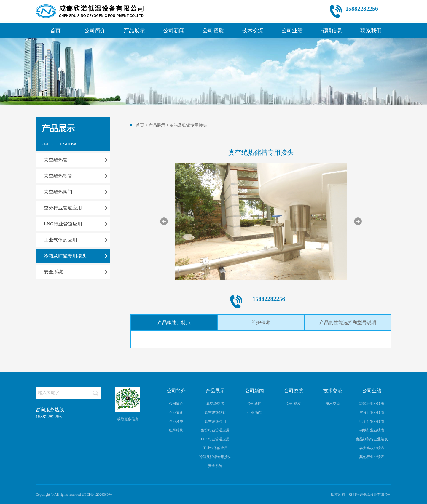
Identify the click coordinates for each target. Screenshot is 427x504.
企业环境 (176, 421)
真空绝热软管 (58, 176)
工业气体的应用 (60, 240)
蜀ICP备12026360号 (97, 495)
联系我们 (371, 31)
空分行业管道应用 (63, 208)
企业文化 (176, 412)
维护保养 (261, 323)
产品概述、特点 (174, 323)
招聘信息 (332, 31)
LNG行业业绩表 (372, 404)
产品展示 (134, 31)
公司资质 (213, 31)
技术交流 (253, 31)
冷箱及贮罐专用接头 (65, 256)
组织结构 (176, 430)
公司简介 (95, 31)
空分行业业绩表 (372, 412)
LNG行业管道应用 (63, 224)
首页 (55, 31)
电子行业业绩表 (372, 421)
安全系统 (53, 272)
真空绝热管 (56, 160)
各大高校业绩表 (372, 448)
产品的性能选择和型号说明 (348, 323)
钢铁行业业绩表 (372, 430)
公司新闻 (174, 31)
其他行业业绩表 (372, 457)
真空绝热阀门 (58, 192)
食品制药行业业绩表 (372, 439)
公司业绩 (292, 31)
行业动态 (254, 412)
